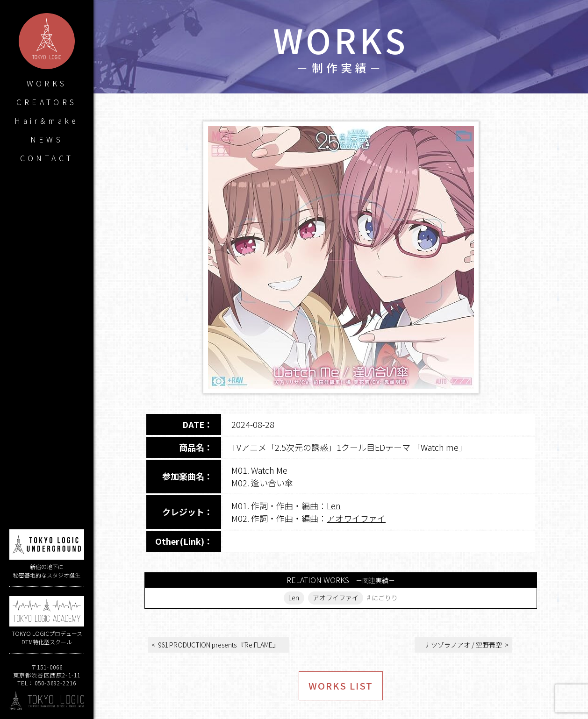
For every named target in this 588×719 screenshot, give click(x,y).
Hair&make (47, 121)
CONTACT (47, 158)
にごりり (385, 598)
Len (334, 505)
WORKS (47, 83)
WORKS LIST (341, 686)
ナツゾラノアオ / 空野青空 (463, 645)
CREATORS (47, 102)
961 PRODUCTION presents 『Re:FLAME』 (219, 645)
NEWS (47, 139)
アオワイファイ (356, 518)
